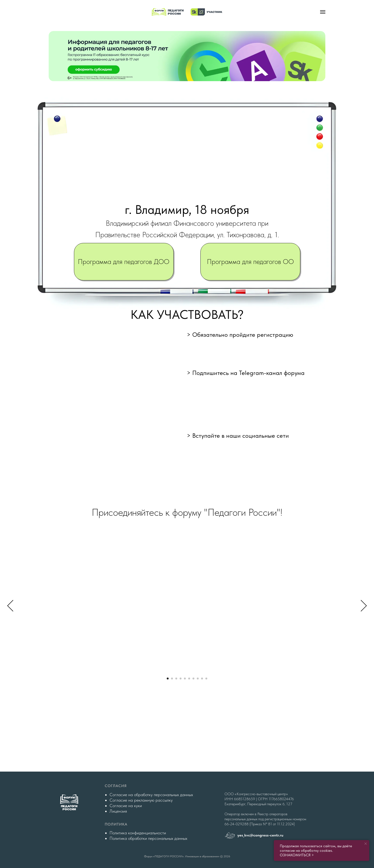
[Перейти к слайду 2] (172, 679)
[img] (187, 56)
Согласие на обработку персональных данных (151, 795)
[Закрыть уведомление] (366, 844)
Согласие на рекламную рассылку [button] (141, 800)
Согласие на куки (126, 806)
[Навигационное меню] (323, 12)
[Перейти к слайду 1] (168, 679)
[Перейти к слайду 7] (193, 679)
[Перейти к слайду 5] (185, 679)
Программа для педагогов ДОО (124, 262)
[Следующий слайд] (364, 606)
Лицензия (118, 811)
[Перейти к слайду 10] (206, 679)
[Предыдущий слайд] (10, 606)
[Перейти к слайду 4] (181, 679)
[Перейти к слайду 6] (189, 679)
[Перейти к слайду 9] (202, 679)
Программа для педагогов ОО (250, 262)
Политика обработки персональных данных (148, 838)
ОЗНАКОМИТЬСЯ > (297, 855)
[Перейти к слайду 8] (198, 679)
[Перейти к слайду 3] (176, 679)
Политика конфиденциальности (138, 833)
